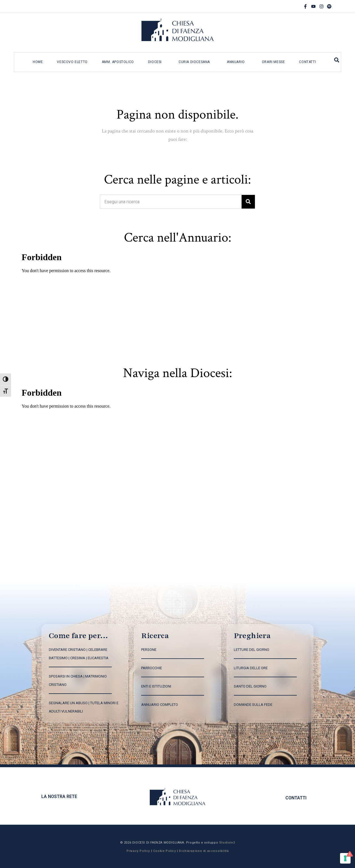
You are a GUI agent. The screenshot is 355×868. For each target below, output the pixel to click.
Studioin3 (227, 843)
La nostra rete (59, 796)
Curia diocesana (194, 62)
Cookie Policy (165, 851)
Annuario (236, 62)
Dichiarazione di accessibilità (204, 851)
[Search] (248, 202)
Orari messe (273, 62)
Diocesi (155, 62)
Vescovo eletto (72, 62)
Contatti (307, 62)
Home (38, 62)
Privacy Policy (138, 851)
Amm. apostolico (118, 62)
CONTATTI (296, 798)
